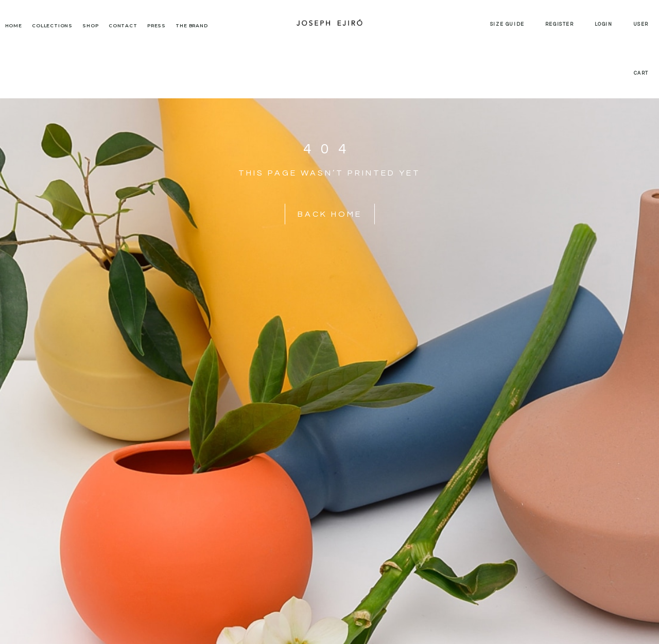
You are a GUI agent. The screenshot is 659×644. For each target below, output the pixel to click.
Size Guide (507, 24)
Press (157, 25)
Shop (90, 25)
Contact (123, 25)
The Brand (192, 25)
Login (604, 24)
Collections (52, 25)
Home (14, 25)
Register (560, 24)
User (641, 24)
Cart (641, 73)
